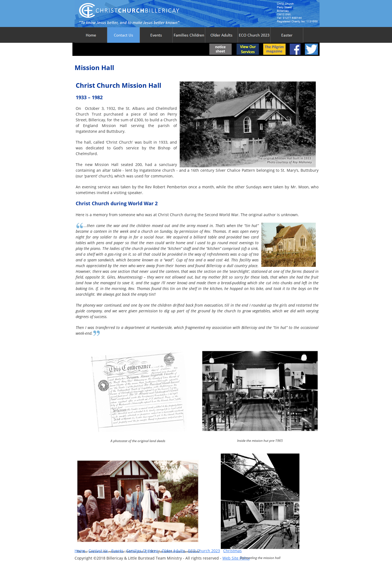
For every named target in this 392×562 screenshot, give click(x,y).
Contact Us (98, 551)
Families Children (143, 551)
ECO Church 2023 (204, 551)
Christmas (232, 551)
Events (117, 551)
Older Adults (173, 551)
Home (80, 551)
